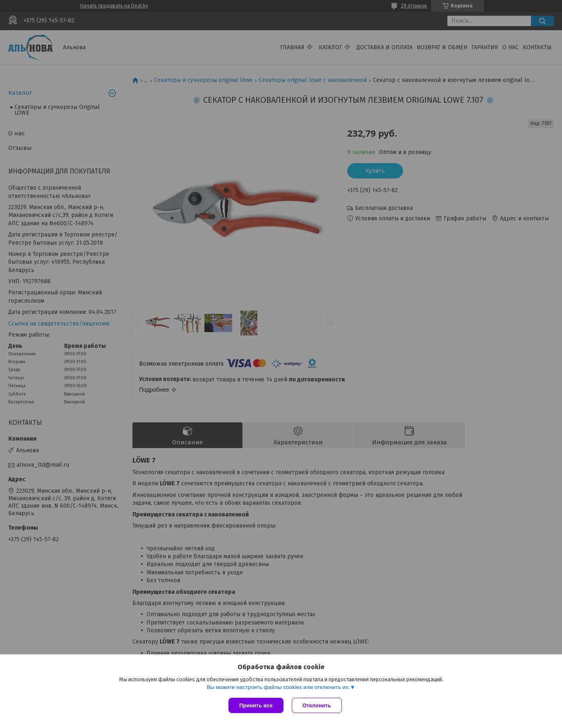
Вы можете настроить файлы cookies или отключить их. (278, 687)
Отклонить (317, 705)
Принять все (256, 705)
